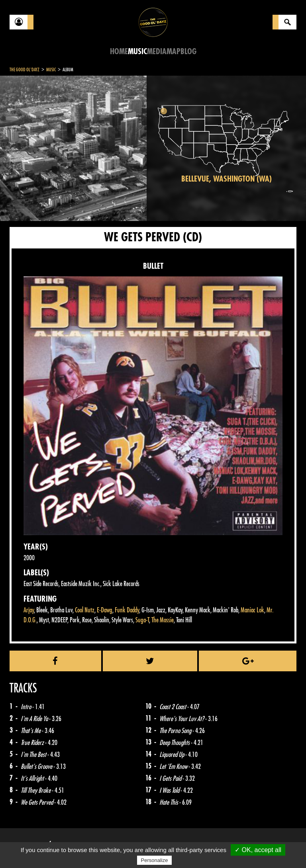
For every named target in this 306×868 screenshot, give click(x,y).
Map (174, 52)
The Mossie (163, 620)
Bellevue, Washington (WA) (227, 179)
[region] (226, 148)
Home (119, 52)
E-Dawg (105, 610)
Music (137, 52)
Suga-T (142, 620)
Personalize (155, 860)
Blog (188, 52)
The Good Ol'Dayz (25, 70)
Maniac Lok (252, 610)
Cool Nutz (85, 610)
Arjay (29, 610)
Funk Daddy (127, 610)
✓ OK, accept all (258, 850)
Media (157, 52)
